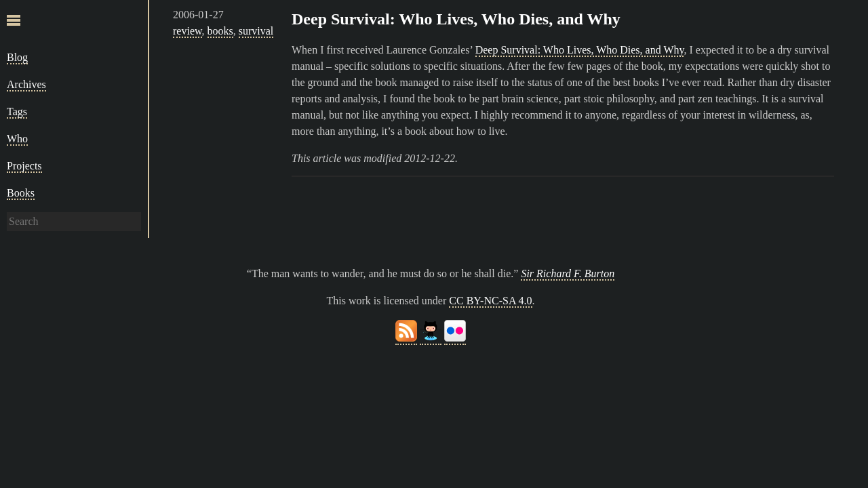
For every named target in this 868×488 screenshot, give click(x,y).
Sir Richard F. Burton (568, 273)
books (220, 31)
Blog (17, 57)
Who (17, 139)
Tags (17, 111)
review (188, 31)
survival (256, 31)
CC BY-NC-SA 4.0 (490, 301)
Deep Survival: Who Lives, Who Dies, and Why (456, 19)
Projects (24, 166)
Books (21, 193)
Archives (26, 84)
